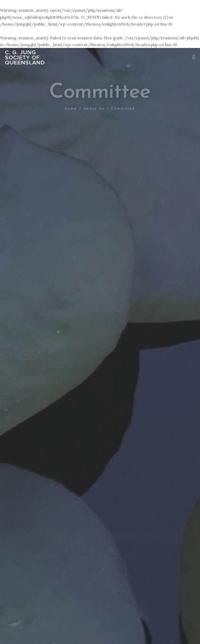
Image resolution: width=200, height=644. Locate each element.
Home (71, 108)
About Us (94, 108)
